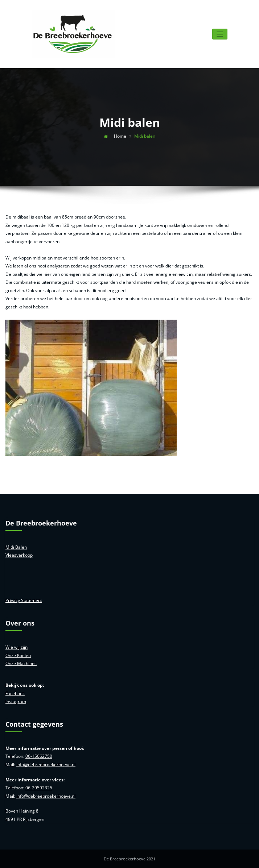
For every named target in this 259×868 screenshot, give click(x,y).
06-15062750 (39, 756)
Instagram (16, 701)
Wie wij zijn (17, 647)
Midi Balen (16, 547)
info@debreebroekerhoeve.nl (46, 765)
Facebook (15, 693)
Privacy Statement (24, 600)
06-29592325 (39, 788)
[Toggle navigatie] (220, 34)
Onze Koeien (18, 655)
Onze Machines (21, 663)
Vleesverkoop (19, 555)
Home (120, 136)
